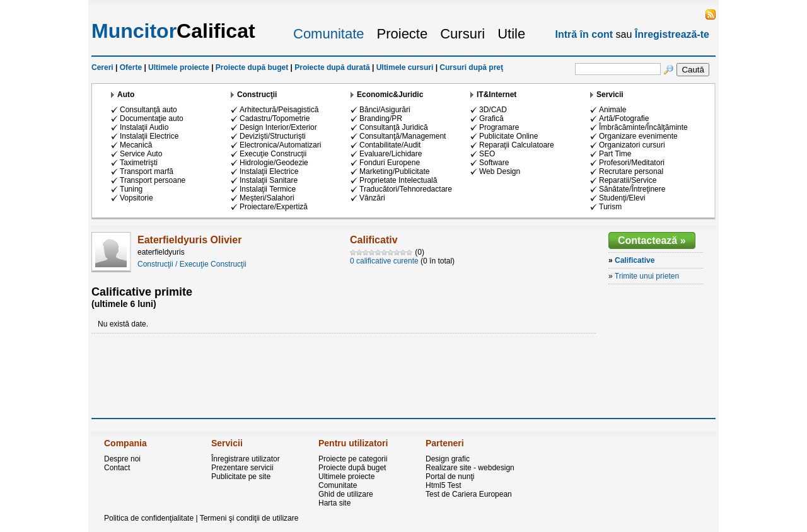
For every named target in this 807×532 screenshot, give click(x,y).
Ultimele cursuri (405, 67)
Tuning (131, 189)
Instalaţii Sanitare (269, 180)
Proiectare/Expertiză (274, 207)
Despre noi (122, 459)
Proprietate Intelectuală (398, 180)
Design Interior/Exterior (278, 127)
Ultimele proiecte (179, 67)
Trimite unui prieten (647, 276)
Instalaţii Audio (144, 127)
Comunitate (329, 34)
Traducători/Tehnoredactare (406, 189)
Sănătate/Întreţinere (632, 189)
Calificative (635, 260)
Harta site (334, 503)
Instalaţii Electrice (149, 136)
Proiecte (403, 34)
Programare (499, 127)
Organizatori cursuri (632, 145)
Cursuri (462, 34)
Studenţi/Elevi (622, 198)
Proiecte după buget (252, 67)
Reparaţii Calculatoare (517, 145)
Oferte (131, 67)
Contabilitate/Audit (390, 145)
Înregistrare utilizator (246, 459)
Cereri (102, 67)
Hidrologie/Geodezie (274, 163)
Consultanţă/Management (403, 136)
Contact (117, 468)
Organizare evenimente (638, 136)
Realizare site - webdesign (470, 468)
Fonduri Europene (390, 163)
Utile (511, 34)
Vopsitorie (136, 198)
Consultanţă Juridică (394, 127)
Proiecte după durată (332, 67)
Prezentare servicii (242, 468)
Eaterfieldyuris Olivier (189, 240)
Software (494, 163)
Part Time (615, 154)
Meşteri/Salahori (267, 198)
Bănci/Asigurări (385, 110)
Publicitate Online (508, 136)
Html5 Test (443, 485)
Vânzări (372, 198)
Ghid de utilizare (346, 494)
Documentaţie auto (152, 119)
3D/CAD (493, 110)
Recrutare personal (631, 171)
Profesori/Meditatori (632, 163)
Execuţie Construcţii (273, 154)
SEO (487, 154)
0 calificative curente (384, 261)
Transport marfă (147, 171)
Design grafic (448, 459)
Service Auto (141, 154)
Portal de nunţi (450, 477)
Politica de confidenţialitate (149, 518)
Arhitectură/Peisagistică (279, 110)
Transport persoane (153, 180)
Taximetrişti (139, 163)
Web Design (500, 171)
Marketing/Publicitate (394, 171)
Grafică (491, 119)
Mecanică (136, 145)
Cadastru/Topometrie (275, 119)
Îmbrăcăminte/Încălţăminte (643, 127)
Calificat (173, 31)
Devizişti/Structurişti (273, 136)
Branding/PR (381, 119)
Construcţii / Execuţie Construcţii (192, 264)
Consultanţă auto (148, 110)
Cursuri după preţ (471, 67)
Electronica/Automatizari (280, 145)
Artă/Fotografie (624, 119)
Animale (613, 110)
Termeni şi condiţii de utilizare (249, 518)
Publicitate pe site (241, 477)
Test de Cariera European (469, 494)
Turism (610, 207)
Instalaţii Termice (268, 189)
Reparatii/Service (628, 180)
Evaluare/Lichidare (391, 154)
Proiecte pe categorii (353, 459)
